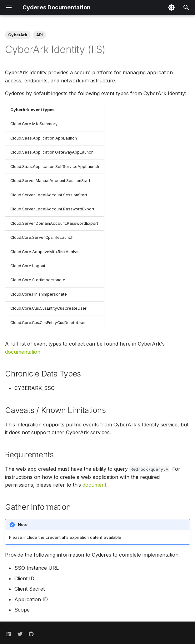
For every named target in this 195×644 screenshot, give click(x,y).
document (94, 485)
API (40, 35)
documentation (23, 352)
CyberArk (18, 35)
